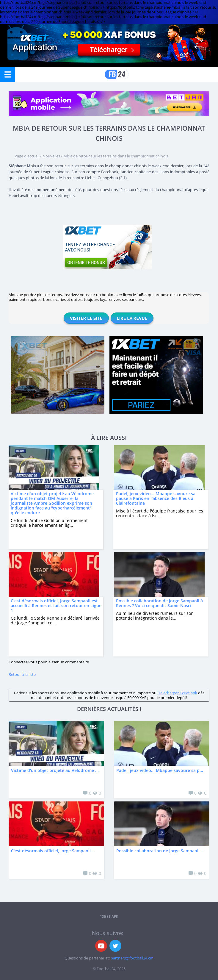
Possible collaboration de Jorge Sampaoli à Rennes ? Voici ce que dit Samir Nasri (159, 603)
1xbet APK (109, 916)
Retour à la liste (22, 674)
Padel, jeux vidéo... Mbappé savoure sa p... (160, 770)
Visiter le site (86, 318)
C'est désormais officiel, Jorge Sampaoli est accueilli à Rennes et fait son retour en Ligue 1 (56, 605)
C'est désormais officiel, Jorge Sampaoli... (53, 851)
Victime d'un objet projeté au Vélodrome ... (55, 770)
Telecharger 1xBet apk (178, 693)
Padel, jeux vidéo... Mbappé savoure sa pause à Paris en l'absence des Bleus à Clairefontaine (156, 498)
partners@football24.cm (132, 958)
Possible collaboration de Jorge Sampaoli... (160, 851)
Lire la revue (132, 318)
